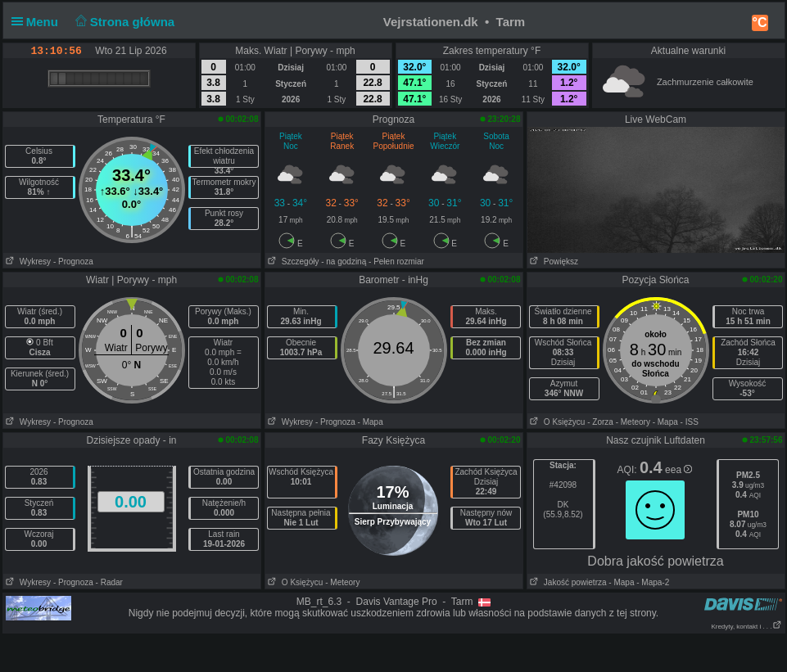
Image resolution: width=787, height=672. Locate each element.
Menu (38, 22)
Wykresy (27, 262)
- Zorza (600, 422)
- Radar (109, 582)
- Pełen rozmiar (396, 262)
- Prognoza (73, 262)
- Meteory (633, 422)
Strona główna (123, 22)
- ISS (690, 422)
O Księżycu (556, 422)
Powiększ (553, 262)
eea (678, 470)
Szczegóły (292, 262)
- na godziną (344, 262)
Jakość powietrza (567, 582)
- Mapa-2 (651, 582)
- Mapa (371, 422)
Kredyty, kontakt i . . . (746, 627)
